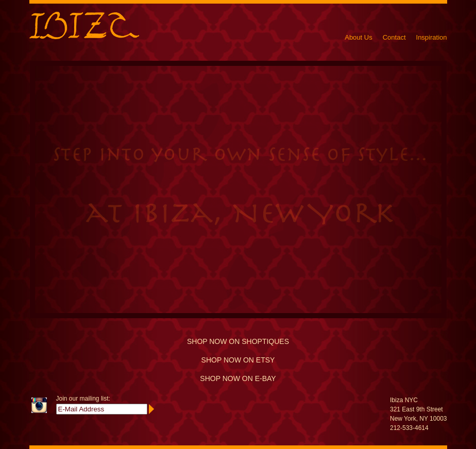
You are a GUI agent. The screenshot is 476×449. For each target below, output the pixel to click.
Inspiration (432, 37)
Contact (394, 37)
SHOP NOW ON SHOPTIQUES (238, 341)
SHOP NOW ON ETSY (238, 360)
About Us (358, 37)
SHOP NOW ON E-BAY (238, 378)
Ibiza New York (84, 25)
